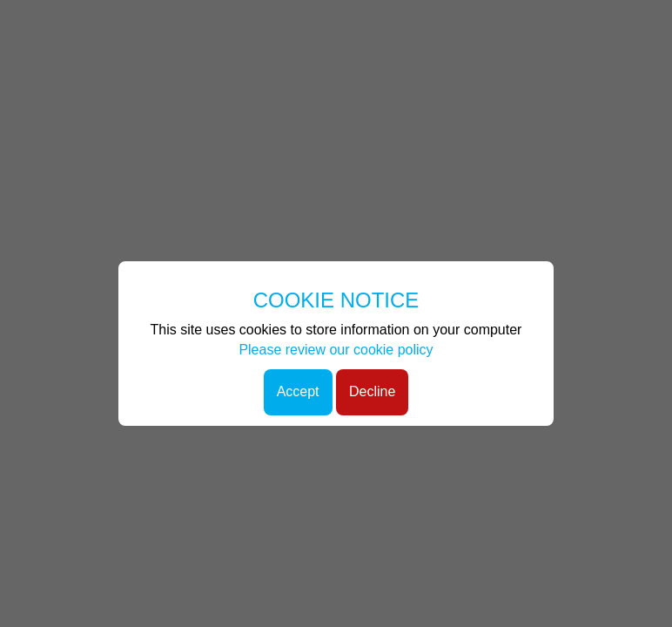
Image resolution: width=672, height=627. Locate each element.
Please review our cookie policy (336, 350)
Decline (372, 391)
